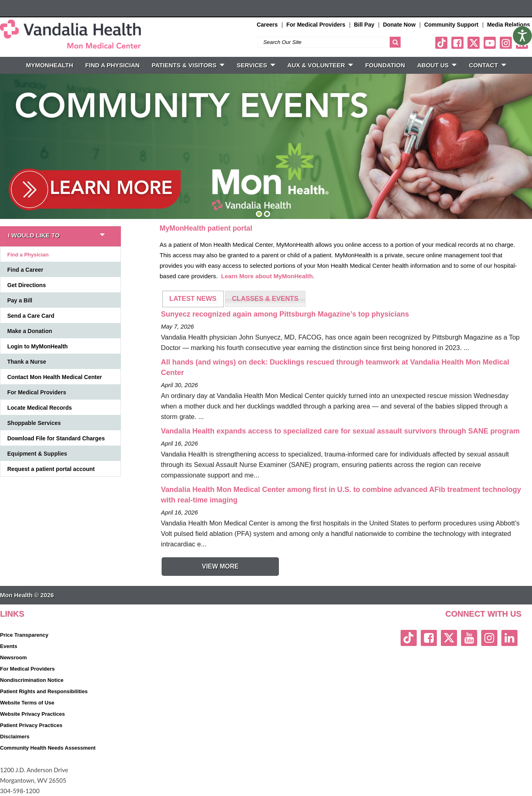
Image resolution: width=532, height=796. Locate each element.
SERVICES (256, 65)
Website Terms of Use (27, 703)
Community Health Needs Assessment (48, 748)
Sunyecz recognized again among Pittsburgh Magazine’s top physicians (285, 314)
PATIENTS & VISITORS (188, 65)
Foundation (385, 65)
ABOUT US (437, 65)
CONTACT (487, 65)
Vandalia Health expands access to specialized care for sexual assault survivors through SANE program (340, 431)
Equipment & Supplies (37, 454)
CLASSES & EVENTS (265, 298)
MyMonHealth (49, 65)
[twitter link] (474, 43)
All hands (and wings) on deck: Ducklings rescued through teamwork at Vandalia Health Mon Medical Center (335, 367)
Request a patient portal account (51, 469)
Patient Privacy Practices (31, 725)
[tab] (193, 299)
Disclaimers (15, 737)
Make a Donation (30, 331)
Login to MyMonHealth (37, 346)
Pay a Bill (20, 300)
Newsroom (13, 657)
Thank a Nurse (27, 362)
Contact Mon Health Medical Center (55, 377)
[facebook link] (457, 43)
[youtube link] (490, 43)
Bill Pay (364, 25)
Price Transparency (24, 635)
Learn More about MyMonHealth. (268, 276)
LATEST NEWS (193, 298)
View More (220, 566)
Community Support (451, 25)
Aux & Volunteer (320, 65)
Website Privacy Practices (32, 714)
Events (9, 646)
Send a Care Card (31, 316)
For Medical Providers (316, 25)
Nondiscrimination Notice (32, 680)
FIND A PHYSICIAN (113, 65)
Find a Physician (28, 255)
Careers (267, 25)
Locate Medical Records (39, 408)
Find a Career (25, 270)
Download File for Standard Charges (56, 438)
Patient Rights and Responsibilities (44, 691)
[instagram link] (506, 43)
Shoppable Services (34, 423)
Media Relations (508, 25)
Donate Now (399, 25)
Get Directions (27, 285)
